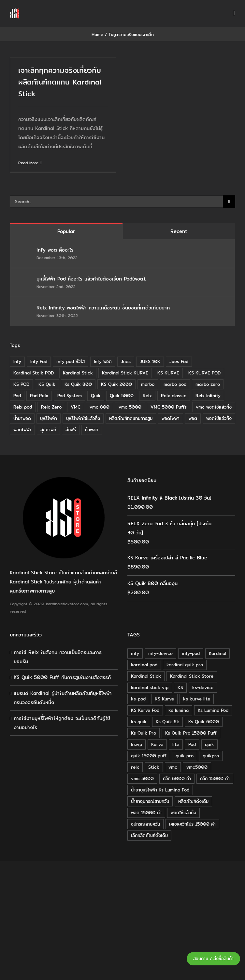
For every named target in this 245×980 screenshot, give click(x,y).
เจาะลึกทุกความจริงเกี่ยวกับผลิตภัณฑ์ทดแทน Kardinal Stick (60, 82)
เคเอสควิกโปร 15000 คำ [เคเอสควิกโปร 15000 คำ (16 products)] (192, 824)
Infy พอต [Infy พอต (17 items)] (103, 361)
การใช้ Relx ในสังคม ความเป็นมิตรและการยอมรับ (58, 657)
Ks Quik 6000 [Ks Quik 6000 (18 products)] (204, 722)
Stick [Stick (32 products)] (154, 767)
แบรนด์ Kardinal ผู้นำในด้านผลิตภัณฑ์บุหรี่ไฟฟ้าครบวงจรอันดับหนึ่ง (63, 698)
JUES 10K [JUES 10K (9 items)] (150, 361)
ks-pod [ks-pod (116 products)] (138, 699)
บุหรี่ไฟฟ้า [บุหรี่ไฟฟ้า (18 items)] (49, 418)
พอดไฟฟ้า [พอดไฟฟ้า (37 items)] (171, 418)
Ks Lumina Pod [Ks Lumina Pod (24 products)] (213, 710)
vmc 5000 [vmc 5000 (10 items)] (130, 407)
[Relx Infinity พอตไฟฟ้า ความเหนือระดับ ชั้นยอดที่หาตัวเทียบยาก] (24, 308)
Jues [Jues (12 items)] (126, 361)
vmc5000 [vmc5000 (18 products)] (197, 767)
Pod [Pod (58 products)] (192, 744)
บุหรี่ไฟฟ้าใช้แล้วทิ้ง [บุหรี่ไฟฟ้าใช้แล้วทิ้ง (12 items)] (83, 418)
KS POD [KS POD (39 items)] (21, 384)
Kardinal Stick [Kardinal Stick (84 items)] (78, 373)
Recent (179, 231)
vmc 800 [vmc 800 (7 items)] (100, 407)
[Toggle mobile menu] (234, 13)
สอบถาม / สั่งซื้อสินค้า (213, 959)
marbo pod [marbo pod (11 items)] (175, 384)
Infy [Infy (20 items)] (17, 361)
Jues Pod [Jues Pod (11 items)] (179, 361)
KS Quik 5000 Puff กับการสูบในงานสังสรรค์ (62, 677)
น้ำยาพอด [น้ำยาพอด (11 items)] (22, 418)
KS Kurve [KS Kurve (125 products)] (164, 699)
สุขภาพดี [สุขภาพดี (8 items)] (48, 430)
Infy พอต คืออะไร (56, 250)
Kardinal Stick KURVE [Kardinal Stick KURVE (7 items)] (125, 373)
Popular (66, 231)
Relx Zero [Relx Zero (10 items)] (51, 407)
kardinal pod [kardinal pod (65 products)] (144, 665)
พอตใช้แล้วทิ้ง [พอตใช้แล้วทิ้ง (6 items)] (219, 418)
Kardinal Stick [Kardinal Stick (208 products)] (146, 676)
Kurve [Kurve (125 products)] (157, 744)
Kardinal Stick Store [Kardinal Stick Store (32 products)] (192, 676)
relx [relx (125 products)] (135, 767)
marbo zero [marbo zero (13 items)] (208, 384)
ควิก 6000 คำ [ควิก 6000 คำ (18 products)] (177, 778)
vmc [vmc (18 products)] (173, 767)
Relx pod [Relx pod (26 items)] (23, 407)
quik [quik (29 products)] (209, 744)
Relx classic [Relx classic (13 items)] (174, 396)
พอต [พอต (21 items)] (193, 418)
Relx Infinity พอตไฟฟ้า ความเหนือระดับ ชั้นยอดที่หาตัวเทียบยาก (103, 308)
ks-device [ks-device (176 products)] (203, 687)
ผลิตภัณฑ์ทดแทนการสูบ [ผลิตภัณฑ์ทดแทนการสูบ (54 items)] (131, 418)
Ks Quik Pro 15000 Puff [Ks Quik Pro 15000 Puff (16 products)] (191, 733)
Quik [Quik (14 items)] (96, 396)
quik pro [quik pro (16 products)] (185, 756)
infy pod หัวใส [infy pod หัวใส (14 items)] (71, 361)
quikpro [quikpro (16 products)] (211, 756)
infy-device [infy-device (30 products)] (160, 653)
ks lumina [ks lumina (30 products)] (179, 710)
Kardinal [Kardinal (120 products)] (217, 653)
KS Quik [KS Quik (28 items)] (47, 384)
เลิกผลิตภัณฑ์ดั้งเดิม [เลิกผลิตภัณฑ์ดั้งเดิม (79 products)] (149, 835)
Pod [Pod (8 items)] (17, 396)
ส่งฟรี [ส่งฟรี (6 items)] (71, 430)
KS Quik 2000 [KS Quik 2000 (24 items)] (116, 384)
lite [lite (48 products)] (176, 744)
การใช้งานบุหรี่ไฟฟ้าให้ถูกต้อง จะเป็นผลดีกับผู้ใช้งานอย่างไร (62, 723)
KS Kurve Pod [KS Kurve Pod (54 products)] (145, 710)
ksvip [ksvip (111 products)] (137, 744)
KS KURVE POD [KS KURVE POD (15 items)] (204, 373)
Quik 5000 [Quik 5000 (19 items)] (122, 396)
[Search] (229, 202)
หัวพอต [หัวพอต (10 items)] (92, 430)
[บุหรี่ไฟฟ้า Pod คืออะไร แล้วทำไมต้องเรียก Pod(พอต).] (24, 279)
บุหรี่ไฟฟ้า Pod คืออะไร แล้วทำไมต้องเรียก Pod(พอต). (91, 279)
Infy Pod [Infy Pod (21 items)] (39, 361)
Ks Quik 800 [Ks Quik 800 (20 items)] (78, 384)
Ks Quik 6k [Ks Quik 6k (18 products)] (167, 722)
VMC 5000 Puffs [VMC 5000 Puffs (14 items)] (169, 407)
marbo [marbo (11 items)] (148, 384)
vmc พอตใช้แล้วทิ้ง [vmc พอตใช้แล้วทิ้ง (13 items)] (214, 407)
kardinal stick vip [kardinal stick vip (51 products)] (150, 687)
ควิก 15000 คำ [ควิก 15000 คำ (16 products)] (215, 778)
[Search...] (116, 202)
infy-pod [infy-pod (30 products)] (191, 653)
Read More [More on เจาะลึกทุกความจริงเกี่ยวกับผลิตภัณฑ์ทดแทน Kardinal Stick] (28, 163)
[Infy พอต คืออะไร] (24, 250)
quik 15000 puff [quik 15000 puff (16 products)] (149, 756)
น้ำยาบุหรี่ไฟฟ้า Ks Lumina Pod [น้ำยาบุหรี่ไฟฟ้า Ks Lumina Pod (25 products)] (160, 790)
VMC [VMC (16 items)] (76, 407)
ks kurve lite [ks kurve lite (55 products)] (197, 699)
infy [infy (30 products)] (135, 653)
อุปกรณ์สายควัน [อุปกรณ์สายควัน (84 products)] (145, 824)
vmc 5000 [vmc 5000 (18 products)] (142, 778)
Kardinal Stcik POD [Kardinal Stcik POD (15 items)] (34, 373)
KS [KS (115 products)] (180, 687)
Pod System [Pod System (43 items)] (70, 396)
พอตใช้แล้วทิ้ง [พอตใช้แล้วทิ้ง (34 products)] (183, 813)
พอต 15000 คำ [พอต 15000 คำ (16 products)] (146, 813)
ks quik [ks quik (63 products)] (139, 722)
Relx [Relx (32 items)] (147, 396)
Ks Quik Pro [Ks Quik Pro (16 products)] (144, 733)
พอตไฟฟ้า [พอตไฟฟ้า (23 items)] (22, 430)
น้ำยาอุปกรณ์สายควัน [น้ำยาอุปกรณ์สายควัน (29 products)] (150, 801)
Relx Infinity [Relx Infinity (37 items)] (208, 396)
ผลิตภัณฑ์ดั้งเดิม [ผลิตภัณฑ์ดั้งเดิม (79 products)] (193, 801)
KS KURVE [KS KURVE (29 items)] (168, 373)
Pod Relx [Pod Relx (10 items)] (39, 396)
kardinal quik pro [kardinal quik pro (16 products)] (185, 665)
